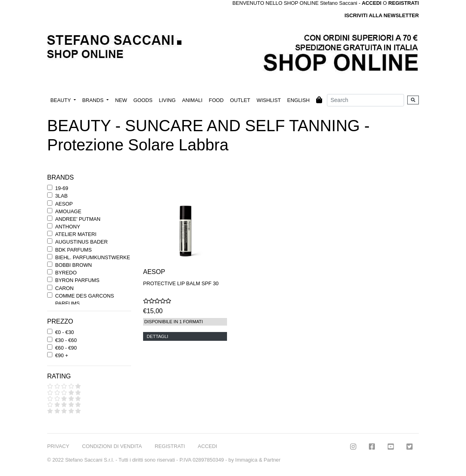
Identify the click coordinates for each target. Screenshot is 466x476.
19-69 (62, 188)
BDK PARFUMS (73, 250)
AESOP (64, 204)
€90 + (62, 355)
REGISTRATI (403, 3)
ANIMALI (192, 100)
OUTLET (240, 100)
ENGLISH (298, 100)
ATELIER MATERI (76, 234)
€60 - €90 (66, 348)
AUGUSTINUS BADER (82, 242)
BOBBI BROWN (74, 265)
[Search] (365, 100)
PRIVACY (58, 446)
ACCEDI (207, 446)
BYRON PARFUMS (77, 280)
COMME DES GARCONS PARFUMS (85, 300)
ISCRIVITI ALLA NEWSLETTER (382, 15)
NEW (121, 100)
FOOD (216, 100)
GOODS (143, 100)
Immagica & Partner (258, 460)
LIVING (167, 100)
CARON (64, 288)
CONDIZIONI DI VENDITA (112, 446)
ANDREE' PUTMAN (78, 219)
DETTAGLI (157, 336)
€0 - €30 (65, 332)
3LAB (61, 196)
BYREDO (66, 273)
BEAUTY (61, 100)
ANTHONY (68, 227)
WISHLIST (269, 100)
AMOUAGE (68, 211)
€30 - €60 (66, 340)
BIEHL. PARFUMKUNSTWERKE (93, 257)
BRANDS (94, 100)
